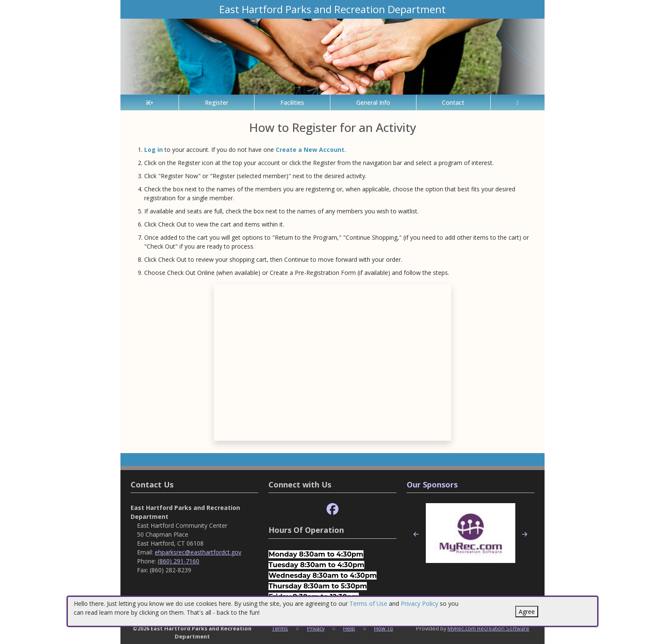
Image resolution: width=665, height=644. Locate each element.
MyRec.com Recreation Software (488, 628)
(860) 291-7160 (179, 561)
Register (217, 102)
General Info (373, 102)
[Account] (518, 102)
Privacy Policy (419, 603)
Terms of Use (368, 603)
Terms (280, 628)
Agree (527, 612)
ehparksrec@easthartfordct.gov (198, 552)
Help (349, 628)
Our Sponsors (432, 484)
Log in (154, 150)
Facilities (292, 102)
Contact (453, 102)
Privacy (316, 628)
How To (384, 628)
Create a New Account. (311, 150)
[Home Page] (149, 102)
